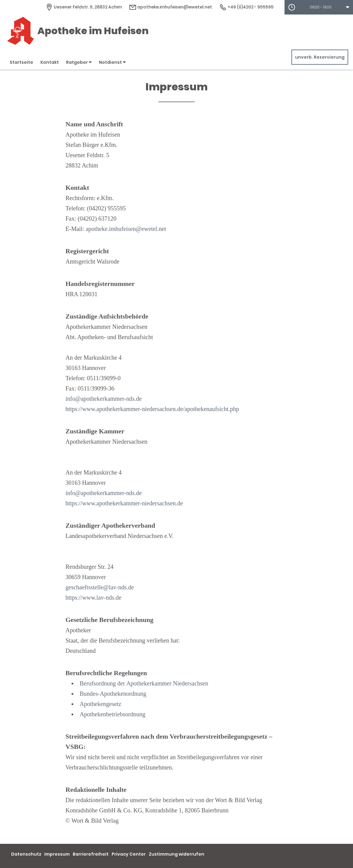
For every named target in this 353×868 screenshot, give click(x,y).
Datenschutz (26, 854)
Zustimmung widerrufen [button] (176, 854)
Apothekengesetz (100, 704)
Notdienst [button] (112, 62)
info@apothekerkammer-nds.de (104, 399)
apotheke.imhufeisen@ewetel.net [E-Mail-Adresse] (171, 7)
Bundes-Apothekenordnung (113, 694)
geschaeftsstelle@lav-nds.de (100, 587)
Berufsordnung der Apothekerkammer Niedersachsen (144, 683)
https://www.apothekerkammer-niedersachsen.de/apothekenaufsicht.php (152, 409)
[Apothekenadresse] (84, 7)
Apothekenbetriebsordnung (113, 714)
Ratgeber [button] (79, 62)
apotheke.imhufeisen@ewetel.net (126, 229)
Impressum (57, 854)
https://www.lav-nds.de (93, 598)
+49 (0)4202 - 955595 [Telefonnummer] (246, 7)
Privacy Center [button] (129, 854)
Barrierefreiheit (91, 854)
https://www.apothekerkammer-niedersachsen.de (124, 503)
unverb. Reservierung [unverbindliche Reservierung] (320, 57)
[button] (319, 7)
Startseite (21, 62)
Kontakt (50, 62)
